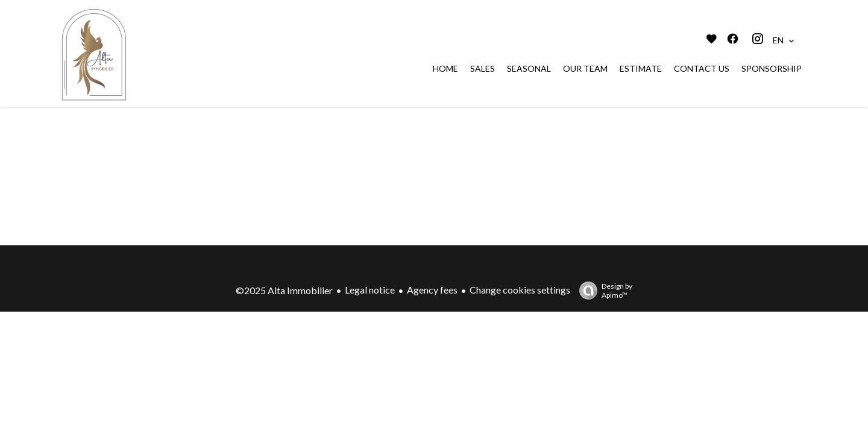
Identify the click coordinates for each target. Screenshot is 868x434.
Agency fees (432, 290)
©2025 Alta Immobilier (284, 290)
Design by (603, 291)
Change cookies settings (520, 290)
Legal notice (370, 290)
